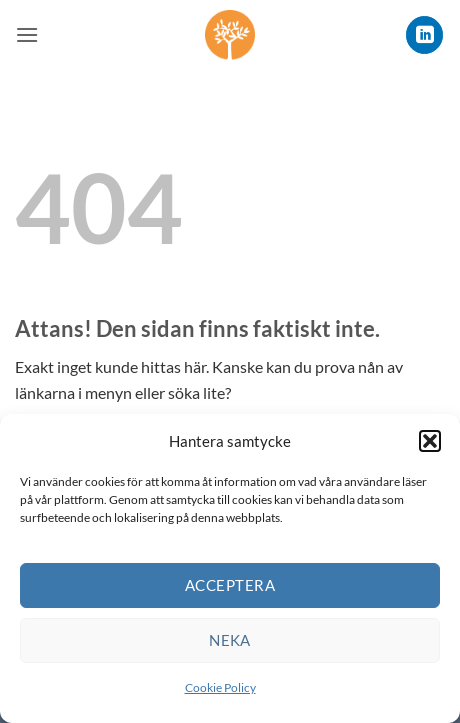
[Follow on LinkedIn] (424, 34)
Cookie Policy (220, 687)
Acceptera (230, 585)
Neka (230, 640)
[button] (430, 441)
